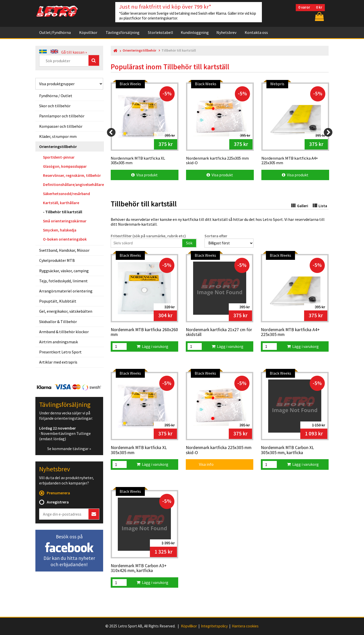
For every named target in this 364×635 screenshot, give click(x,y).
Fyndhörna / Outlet (56, 96)
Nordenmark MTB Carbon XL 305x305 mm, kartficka (287, 450)
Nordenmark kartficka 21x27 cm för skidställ (219, 332)
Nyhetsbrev (226, 32)
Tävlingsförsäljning (123, 32)
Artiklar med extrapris (58, 362)
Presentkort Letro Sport (60, 352)
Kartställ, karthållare (61, 203)
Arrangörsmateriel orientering (66, 291)
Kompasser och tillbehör (61, 126)
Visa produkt (144, 175)
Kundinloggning (195, 32)
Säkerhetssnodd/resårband (66, 194)
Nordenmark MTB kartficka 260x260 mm (144, 332)
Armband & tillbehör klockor (64, 332)
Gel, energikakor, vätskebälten (66, 311)
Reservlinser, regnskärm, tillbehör (72, 175)
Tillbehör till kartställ (64, 212)
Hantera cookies (245, 626)
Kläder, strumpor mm (58, 136)
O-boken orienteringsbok (65, 239)
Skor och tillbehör (55, 106)
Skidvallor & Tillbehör (58, 322)
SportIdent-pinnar (59, 157)
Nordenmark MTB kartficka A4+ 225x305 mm (290, 332)
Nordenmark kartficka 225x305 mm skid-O (219, 450)
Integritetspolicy (214, 626)
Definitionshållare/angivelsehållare (73, 185)
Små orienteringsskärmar (65, 221)
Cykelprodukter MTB (57, 260)
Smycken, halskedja (60, 230)
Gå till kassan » (74, 52)
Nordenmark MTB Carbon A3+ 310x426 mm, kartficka (139, 568)
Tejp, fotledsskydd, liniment (63, 281)
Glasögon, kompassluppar (65, 166)
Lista (320, 206)
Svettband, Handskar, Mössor (64, 250)
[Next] (328, 132)
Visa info (203, 464)
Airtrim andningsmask (59, 342)
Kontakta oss (256, 32)
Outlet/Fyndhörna (55, 32)
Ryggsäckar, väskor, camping (64, 271)
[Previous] (111, 132)
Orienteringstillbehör (58, 146)
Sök (189, 243)
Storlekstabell (161, 32)
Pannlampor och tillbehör (62, 116)
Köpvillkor (88, 32)
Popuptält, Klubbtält (58, 301)
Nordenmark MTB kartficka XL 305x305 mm (139, 450)
